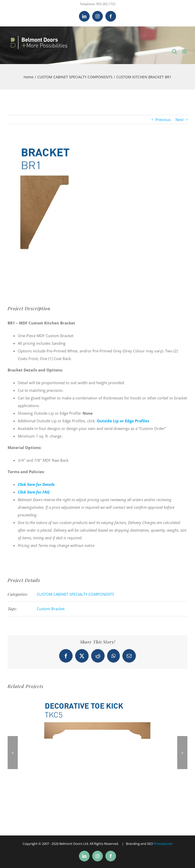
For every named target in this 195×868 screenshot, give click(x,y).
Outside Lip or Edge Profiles (123, 421)
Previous (163, 119)
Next (180, 119)
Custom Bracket (51, 609)
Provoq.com (163, 844)
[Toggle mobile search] (174, 51)
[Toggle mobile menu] (185, 51)
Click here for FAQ (34, 492)
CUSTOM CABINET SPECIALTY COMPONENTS (75, 594)
